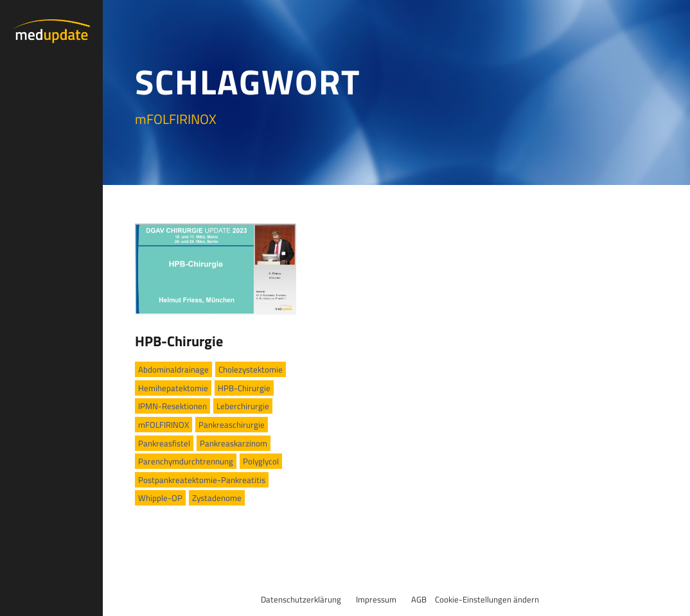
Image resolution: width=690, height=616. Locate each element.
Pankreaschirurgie (232, 425)
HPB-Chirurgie (179, 341)
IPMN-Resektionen (172, 406)
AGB (419, 599)
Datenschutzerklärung (301, 599)
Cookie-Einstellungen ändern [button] (487, 599)
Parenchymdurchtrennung (186, 461)
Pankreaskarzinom (234, 443)
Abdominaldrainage (173, 369)
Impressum (376, 599)
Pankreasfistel (164, 443)
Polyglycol (261, 461)
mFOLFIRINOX (164, 425)
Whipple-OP (160, 498)
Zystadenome (217, 498)
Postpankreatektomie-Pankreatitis (202, 480)
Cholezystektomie (251, 369)
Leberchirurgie (243, 406)
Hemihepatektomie (173, 388)
